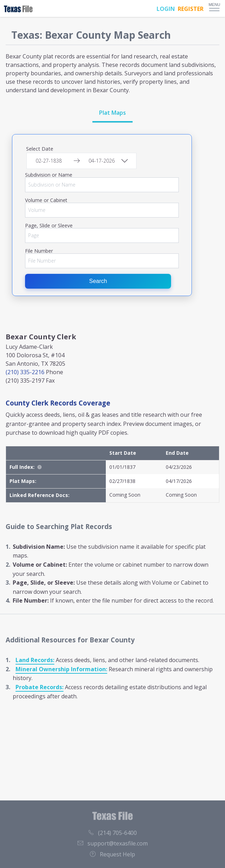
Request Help (112, 854)
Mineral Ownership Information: (61, 669)
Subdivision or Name (49, 175)
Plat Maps (112, 113)
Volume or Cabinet (46, 200)
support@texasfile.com (113, 843)
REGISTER (191, 9)
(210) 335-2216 (25, 372)
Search (98, 281)
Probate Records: (39, 687)
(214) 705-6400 (112, 833)
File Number (39, 251)
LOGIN (166, 9)
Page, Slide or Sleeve (49, 226)
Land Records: (35, 660)
